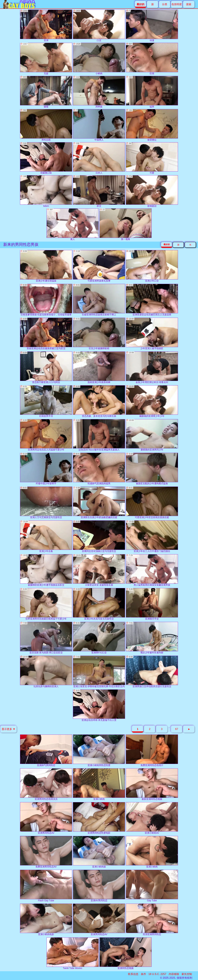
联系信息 (133, 974)
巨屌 (152, 59)
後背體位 (152, 125)
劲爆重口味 (46, 158)
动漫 (152, 26)
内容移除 (174, 974)
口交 (99, 26)
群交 (99, 191)
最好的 (167, 244)
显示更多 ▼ (8, 729)
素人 (73, 224)
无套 (46, 59)
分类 (165, 4)
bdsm (46, 191)
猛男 (152, 92)
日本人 (99, 158)
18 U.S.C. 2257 (157, 974)
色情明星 (177, 4)
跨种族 (99, 92)
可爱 (152, 158)
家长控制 (187, 974)
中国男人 (99, 125)
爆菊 (46, 92)
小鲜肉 (99, 59)
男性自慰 (46, 125)
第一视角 (126, 224)
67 (177, 729)
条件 (143, 974)
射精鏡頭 (152, 191)
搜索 (189, 4)
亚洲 (46, 26)
